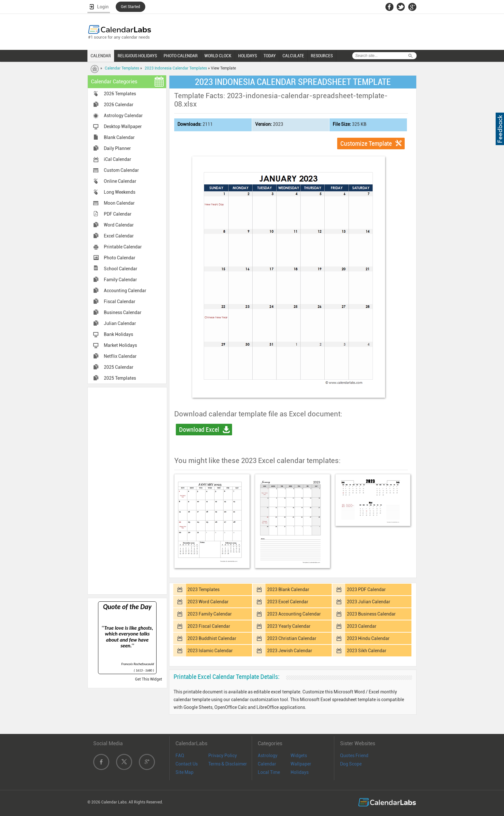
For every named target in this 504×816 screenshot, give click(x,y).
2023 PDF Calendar (366, 589)
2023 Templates (203, 589)
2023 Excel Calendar (288, 602)
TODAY (270, 56)
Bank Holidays (118, 334)
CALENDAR (101, 56)
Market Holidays (120, 345)
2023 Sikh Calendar (367, 651)
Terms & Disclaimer (228, 764)
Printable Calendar (123, 247)
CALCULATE (293, 56)
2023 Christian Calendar (292, 638)
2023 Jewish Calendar (290, 651)
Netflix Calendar (120, 356)
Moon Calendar (119, 203)
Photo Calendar (120, 258)
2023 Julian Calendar (369, 602)
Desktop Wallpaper (123, 126)
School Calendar (121, 269)
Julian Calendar (120, 323)
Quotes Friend (354, 756)
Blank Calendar (119, 137)
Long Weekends (120, 192)
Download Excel (199, 430)
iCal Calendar (117, 159)
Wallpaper (301, 764)
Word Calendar (119, 225)
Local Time (269, 772)
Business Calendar (123, 312)
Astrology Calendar (123, 116)
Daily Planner (117, 148)
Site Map (184, 772)
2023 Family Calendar (210, 614)
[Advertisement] (127, 490)
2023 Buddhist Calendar (212, 638)
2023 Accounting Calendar (294, 614)
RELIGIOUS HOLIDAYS (137, 56)
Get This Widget (148, 679)
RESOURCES (322, 56)
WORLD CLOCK (218, 56)
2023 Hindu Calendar (368, 638)
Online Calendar (120, 181)
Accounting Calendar (125, 291)
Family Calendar (120, 280)
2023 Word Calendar (208, 602)
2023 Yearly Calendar (289, 626)
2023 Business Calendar (371, 614)
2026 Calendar (119, 105)
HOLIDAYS (248, 56)
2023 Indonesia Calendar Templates (176, 68)
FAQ (180, 756)
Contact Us (187, 764)
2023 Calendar (362, 626)
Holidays (300, 772)
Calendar (267, 764)
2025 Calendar (119, 367)
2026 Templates (120, 94)
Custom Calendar (121, 170)
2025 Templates (120, 378)
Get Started (130, 7)
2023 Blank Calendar (288, 589)
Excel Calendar (119, 236)
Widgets (299, 756)
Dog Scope (351, 764)
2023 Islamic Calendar (210, 651)
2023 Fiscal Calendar (209, 626)
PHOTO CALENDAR (181, 56)
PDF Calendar (118, 214)
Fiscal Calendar (120, 301)
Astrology (268, 756)
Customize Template (366, 144)
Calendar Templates (122, 68)
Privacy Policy (223, 756)
